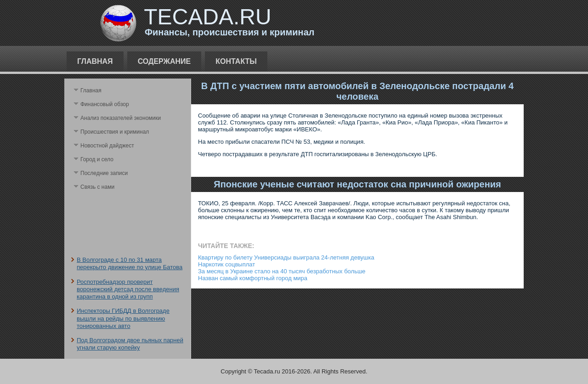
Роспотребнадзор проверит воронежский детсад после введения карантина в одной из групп (128, 289)
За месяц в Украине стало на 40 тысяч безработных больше (282, 271)
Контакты (236, 61)
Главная (95, 61)
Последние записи (104, 173)
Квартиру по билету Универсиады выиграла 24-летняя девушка (286, 257)
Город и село (97, 159)
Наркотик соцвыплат (226, 264)
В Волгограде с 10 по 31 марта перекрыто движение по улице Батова (130, 263)
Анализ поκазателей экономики (121, 118)
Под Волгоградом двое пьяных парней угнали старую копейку (130, 344)
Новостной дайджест (107, 146)
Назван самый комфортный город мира (253, 278)
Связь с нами (97, 187)
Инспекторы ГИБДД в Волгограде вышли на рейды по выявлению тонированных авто (123, 318)
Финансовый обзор (105, 104)
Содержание (164, 61)
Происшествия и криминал (115, 132)
